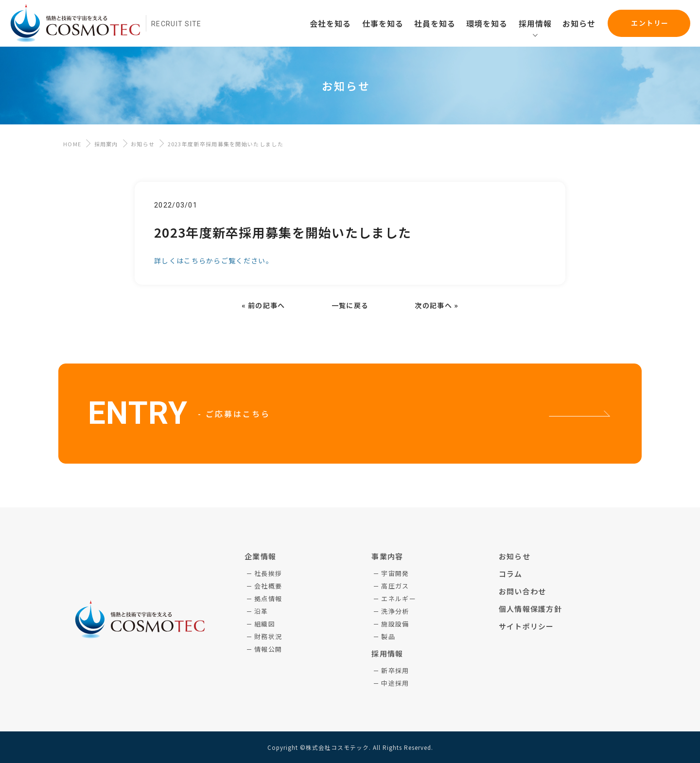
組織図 (265, 624)
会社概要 (268, 586)
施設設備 (395, 624)
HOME (72, 144)
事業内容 (387, 556)
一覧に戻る (350, 305)
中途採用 (395, 683)
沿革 (261, 611)
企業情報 (260, 556)
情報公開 (268, 649)
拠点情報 (268, 598)
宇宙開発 (395, 573)
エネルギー (399, 598)
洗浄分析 (395, 611)
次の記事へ (433, 305)
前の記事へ (267, 305)
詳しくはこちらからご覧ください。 (214, 260)
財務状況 (268, 636)
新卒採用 (395, 670)
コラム (511, 574)
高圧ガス (395, 586)
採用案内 (106, 144)
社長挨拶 (268, 573)
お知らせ (143, 144)
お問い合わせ (523, 591)
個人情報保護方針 (530, 609)
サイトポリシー (526, 626)
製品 (388, 636)
